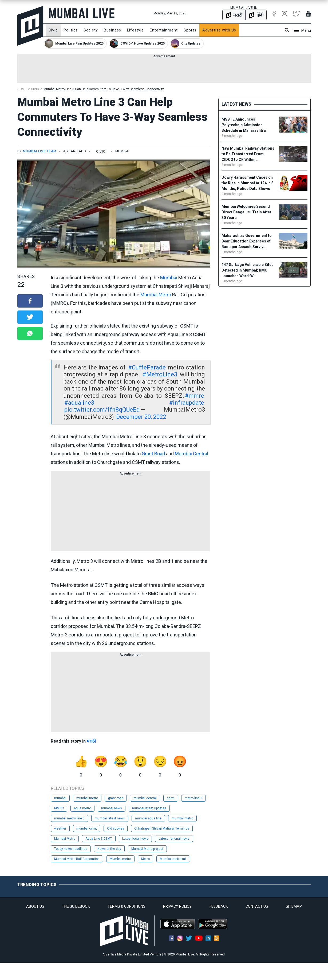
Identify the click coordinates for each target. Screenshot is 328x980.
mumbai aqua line (148, 818)
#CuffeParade (147, 367)
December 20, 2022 (141, 417)
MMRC (59, 808)
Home (22, 89)
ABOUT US (35, 906)
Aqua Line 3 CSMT (99, 839)
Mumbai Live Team (40, 151)
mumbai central (145, 798)
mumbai (60, 798)
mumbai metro (87, 798)
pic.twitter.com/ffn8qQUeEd (102, 410)
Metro (145, 859)
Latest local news (135, 839)
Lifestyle (135, 30)
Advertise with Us (219, 30)
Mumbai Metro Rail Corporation (77, 859)
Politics (71, 30)
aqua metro (82, 808)
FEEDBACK (219, 906)
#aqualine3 (79, 403)
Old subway (116, 828)
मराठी (91, 741)
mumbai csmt (87, 828)
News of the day (109, 849)
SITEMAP (294, 906)
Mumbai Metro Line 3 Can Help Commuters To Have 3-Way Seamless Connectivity (104, 89)
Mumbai (169, 278)
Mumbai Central (191, 454)
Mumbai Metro (156, 295)
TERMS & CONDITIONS (127, 906)
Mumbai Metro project (147, 849)
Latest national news (174, 839)
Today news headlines (71, 849)
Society (91, 30)
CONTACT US (257, 906)
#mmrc (195, 396)
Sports (190, 30)
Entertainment (164, 30)
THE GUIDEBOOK (76, 906)
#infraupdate (187, 403)
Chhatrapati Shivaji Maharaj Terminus (162, 828)
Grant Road (153, 454)
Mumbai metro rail (173, 859)
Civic (53, 30)
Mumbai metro (120, 859)
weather (60, 828)
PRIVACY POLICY (177, 906)
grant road (116, 798)
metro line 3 (193, 798)
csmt (171, 798)
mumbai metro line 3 (69, 818)
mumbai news (112, 808)
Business (112, 30)
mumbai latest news (110, 818)
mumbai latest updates (149, 808)
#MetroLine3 (160, 374)
